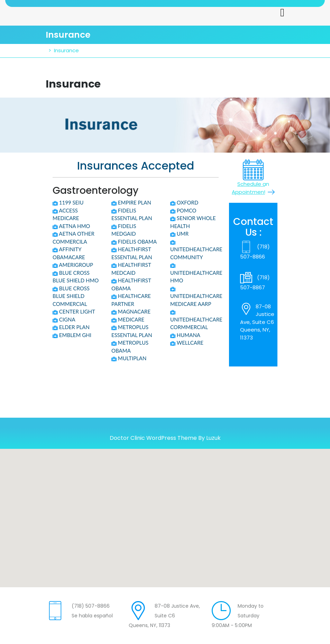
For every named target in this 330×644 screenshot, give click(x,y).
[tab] (282, 13)
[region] (165, 125)
